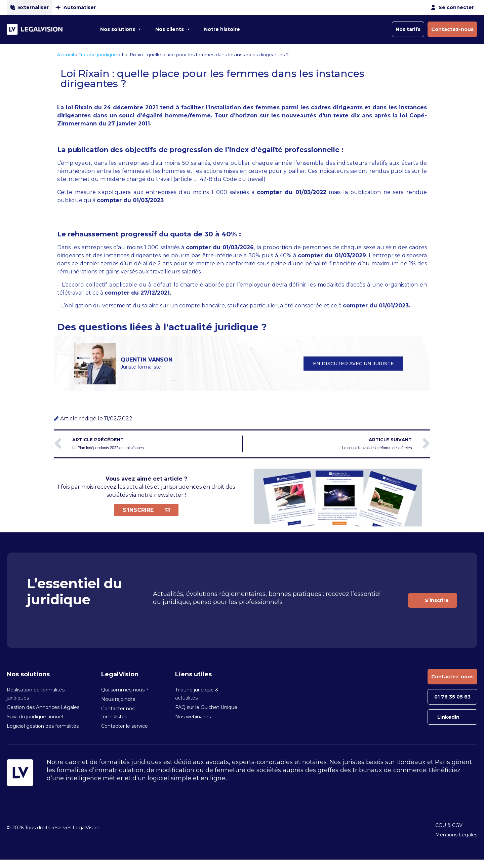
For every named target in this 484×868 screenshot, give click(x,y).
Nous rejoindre (118, 699)
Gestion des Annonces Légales (43, 707)
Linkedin (448, 717)
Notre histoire (222, 29)
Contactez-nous (452, 29)
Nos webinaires (193, 717)
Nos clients (173, 29)
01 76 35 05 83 (452, 697)
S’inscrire (437, 600)
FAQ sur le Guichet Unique (206, 707)
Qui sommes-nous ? (125, 690)
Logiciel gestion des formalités (43, 726)
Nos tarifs (408, 29)
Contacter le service (125, 726)
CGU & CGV (449, 825)
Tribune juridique (98, 54)
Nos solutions (121, 29)
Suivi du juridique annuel (35, 717)
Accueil (66, 54)
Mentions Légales (456, 835)
